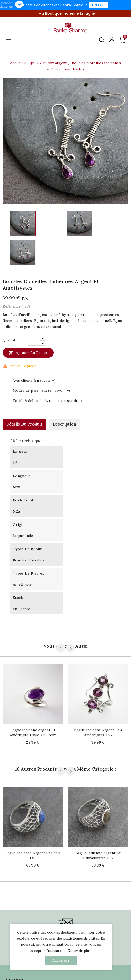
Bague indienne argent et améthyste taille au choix (33, 732)
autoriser (61, 960)
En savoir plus (79, 951)
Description (64, 424)
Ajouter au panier (28, 353)
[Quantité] (34, 341)
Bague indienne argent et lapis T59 (33, 855)
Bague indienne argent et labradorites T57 (98, 855)
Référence (12, 306)
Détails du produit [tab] (24, 424)
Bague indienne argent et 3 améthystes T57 (98, 732)
